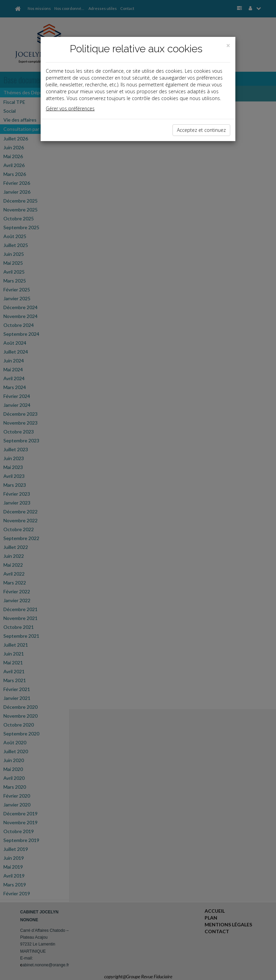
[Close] (228, 46)
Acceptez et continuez (201, 130)
